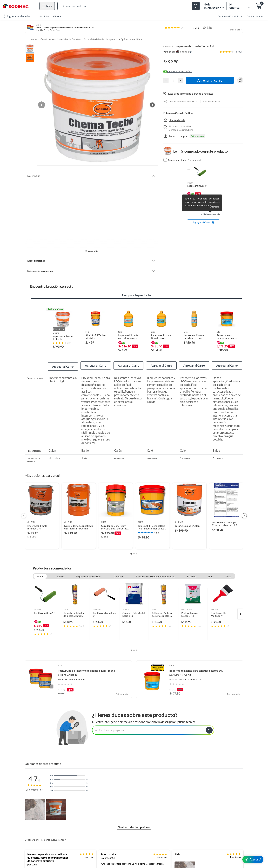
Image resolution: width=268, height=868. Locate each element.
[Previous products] (24, 509)
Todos (40, 569)
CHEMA (168, 46)
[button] (129, 6)
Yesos (228, 569)
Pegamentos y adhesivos (89, 569)
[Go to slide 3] (137, 547)
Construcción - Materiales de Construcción (63, 39)
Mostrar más (91, 244)
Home (34, 39)
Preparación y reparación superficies (155, 569)
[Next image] (152, 101)
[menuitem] (253, 16)
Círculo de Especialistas (230, 16)
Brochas (192, 569)
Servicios (44, 16)
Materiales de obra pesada (104, 39)
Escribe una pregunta (109, 723)
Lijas (210, 569)
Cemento (119, 569)
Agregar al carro (210, 80)
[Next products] (244, 509)
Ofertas (57, 16)
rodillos (60, 569)
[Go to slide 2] (134, 547)
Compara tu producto (136, 288)
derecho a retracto (203, 93)
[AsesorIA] (253, 859)
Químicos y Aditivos (132, 39)
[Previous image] (50, 101)
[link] (46, 607)
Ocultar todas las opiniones (134, 820)
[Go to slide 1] (131, 547)
